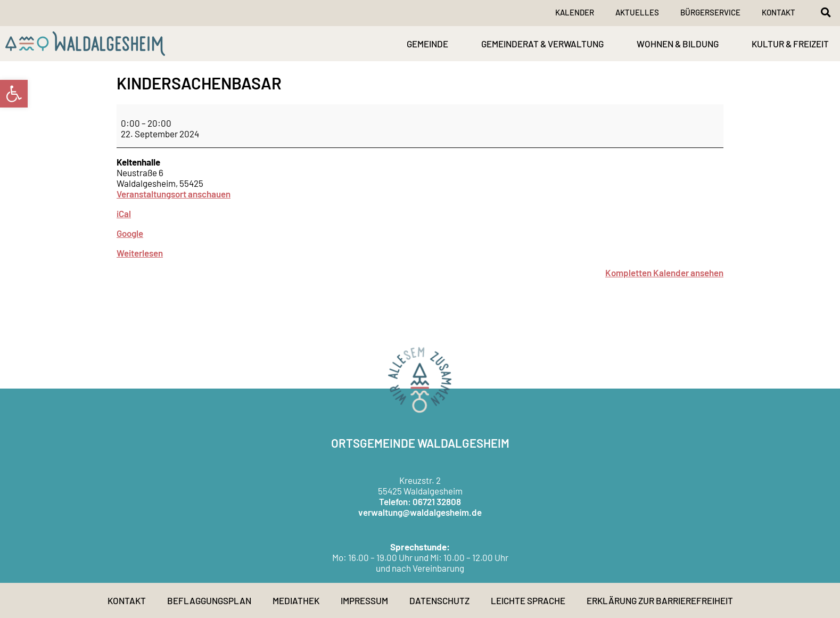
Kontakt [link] (779, 12)
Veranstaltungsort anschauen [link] (174, 194)
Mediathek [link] (296, 600)
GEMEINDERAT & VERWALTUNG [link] (542, 44)
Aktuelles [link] (637, 12)
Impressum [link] (364, 600)
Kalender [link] (575, 12)
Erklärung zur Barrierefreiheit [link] (660, 600)
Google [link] (130, 233)
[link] (14, 94)
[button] (826, 12)
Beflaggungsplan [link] (209, 600)
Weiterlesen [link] (140, 253)
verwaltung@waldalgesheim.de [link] (420, 512)
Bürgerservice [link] (710, 12)
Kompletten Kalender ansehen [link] (664, 273)
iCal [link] (124, 213)
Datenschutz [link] (439, 600)
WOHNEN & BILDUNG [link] (678, 44)
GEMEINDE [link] (427, 44)
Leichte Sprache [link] (528, 600)
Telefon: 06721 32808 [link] (420, 501)
